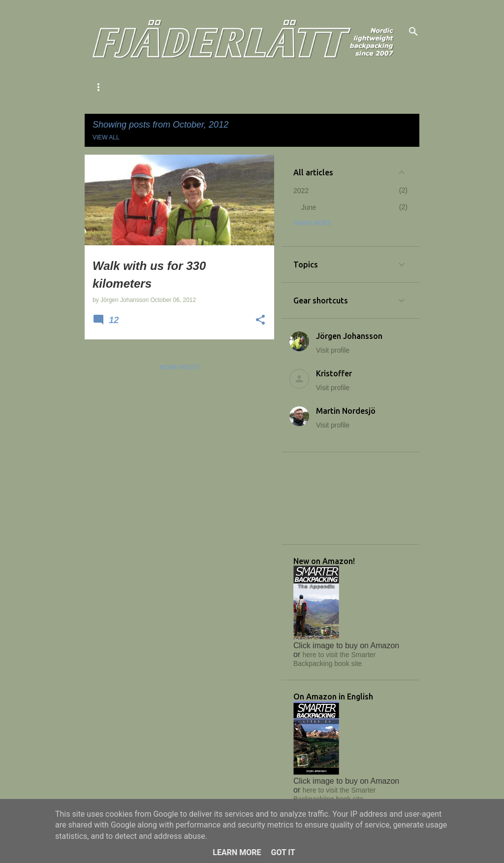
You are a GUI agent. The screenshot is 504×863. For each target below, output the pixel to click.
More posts (179, 367)
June (309, 207)
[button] (260, 321)
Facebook (362, 87)
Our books (266, 87)
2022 (301, 191)
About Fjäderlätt (123, 87)
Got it (283, 852)
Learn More (237, 852)
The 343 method (201, 87)
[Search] (413, 32)
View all (106, 137)
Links (315, 87)
